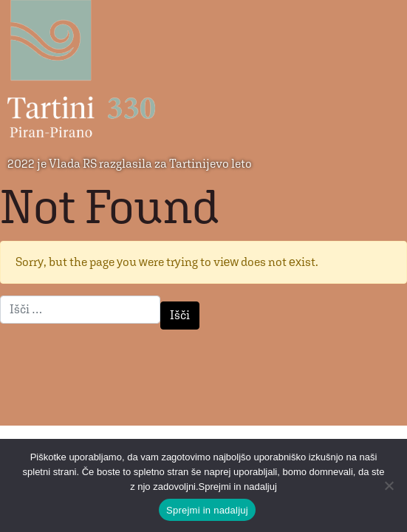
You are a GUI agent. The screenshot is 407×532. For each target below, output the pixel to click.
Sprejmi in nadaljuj (207, 510)
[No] (389, 485)
